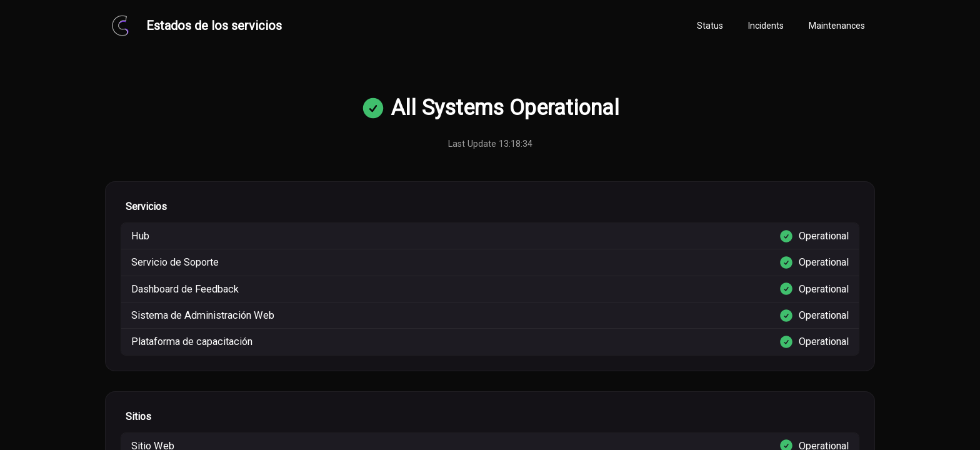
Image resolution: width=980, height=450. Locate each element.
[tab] (710, 26)
